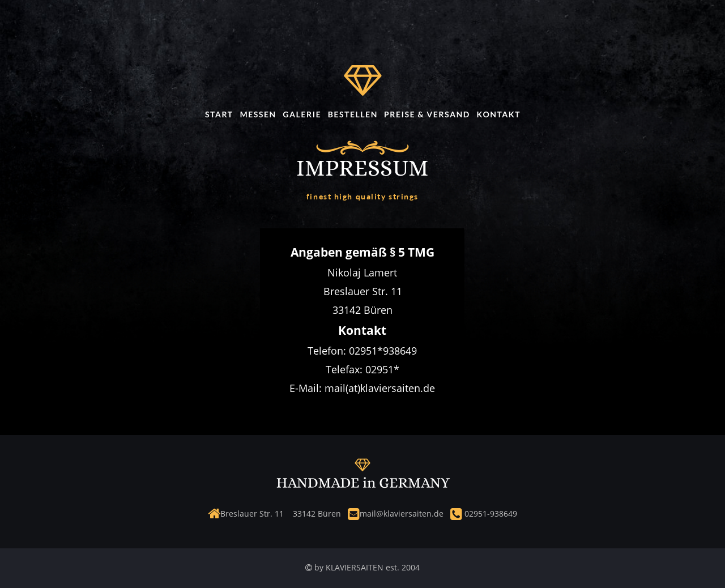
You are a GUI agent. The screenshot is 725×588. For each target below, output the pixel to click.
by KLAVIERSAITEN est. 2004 (366, 567)
